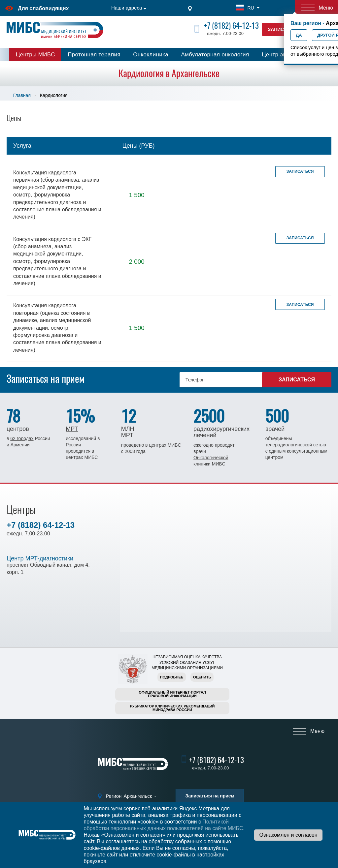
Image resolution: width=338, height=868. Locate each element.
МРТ (72, 429)
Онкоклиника (151, 55)
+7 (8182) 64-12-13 (231, 26)
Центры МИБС (35, 55)
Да (299, 35)
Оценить (202, 677)
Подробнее (172, 677)
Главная (22, 95)
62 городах (22, 438)
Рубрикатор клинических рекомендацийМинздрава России (172, 708)
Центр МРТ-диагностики (40, 558)
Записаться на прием (210, 796)
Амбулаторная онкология (215, 55)
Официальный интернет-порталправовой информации (172, 694)
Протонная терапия (94, 55)
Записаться (300, 171)
